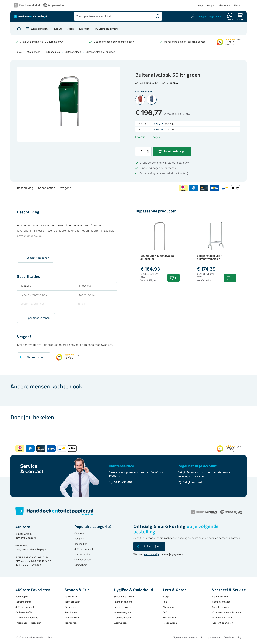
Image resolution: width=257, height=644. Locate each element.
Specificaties (47, 188)
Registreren (215, 16)
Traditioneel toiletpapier (28, 623)
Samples (211, 5)
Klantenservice (121, 466)
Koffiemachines (23, 602)
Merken (84, 29)
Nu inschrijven (151, 546)
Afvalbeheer (33, 52)
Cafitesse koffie (24, 612)
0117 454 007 (123, 482)
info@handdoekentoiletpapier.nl (32, 549)
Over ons (79, 533)
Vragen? (65, 188)
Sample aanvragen (222, 607)
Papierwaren (71, 596)
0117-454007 (23, 545)
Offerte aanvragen (222, 617)
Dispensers (70, 607)
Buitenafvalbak (73, 52)
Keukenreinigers (122, 612)
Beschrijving (25, 188)
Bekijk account (192, 482)
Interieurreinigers (123, 602)
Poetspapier (22, 596)
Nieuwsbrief (225, 5)
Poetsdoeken (72, 617)
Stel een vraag (36, 357)
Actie (71, 29)
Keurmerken (81, 544)
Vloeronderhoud (122, 617)
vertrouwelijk (152, 554)
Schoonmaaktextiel (124, 596)
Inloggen (202, 16)
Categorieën (39, 29)
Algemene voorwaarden (185, 637)
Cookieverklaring (233, 637)
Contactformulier (83, 560)
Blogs (200, 5)
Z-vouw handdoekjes (27, 617)
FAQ (165, 612)
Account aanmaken (222, 623)
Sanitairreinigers (122, 607)
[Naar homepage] (19, 29)
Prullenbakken (52, 52)
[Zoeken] (158, 16)
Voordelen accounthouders (227, 612)
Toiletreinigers (72, 623)
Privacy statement (211, 637)
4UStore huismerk (106, 29)
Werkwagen (120, 623)
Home (19, 52)
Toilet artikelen (72, 602)
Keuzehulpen (170, 623)
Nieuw (58, 29)
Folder (237, 5)
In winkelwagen (175, 151)
